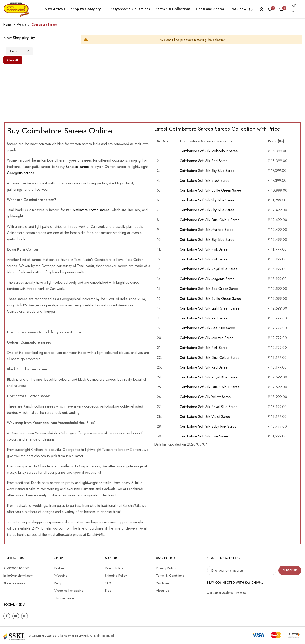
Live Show (238, 9)
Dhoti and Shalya (210, 9)
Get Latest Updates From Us (227, 593)
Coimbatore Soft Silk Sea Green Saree (209, 289)
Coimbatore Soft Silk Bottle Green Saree (210, 190)
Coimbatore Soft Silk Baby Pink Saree (208, 426)
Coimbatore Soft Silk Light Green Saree (210, 308)
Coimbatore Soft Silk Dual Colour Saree (210, 220)
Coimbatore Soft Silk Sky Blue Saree (207, 171)
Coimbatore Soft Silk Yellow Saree (205, 397)
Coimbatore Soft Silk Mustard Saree (207, 230)
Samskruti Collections (173, 9)
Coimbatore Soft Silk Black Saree (205, 181)
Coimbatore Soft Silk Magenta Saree (207, 279)
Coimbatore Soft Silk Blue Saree (204, 436)
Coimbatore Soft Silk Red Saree (204, 161)
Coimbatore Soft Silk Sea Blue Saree (207, 328)
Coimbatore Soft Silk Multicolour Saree (209, 151)
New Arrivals (55, 9)
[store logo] (16, 9)
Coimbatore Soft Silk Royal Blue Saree (209, 269)
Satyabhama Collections (130, 9)
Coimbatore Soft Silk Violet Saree (205, 417)
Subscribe (290, 570)
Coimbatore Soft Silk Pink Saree (204, 249)
